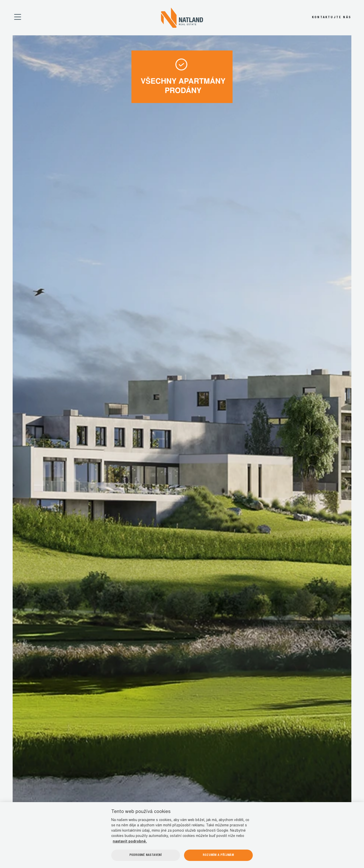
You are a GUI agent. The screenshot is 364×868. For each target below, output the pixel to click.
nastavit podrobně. (130, 842)
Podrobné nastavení (146, 855)
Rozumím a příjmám (218, 855)
